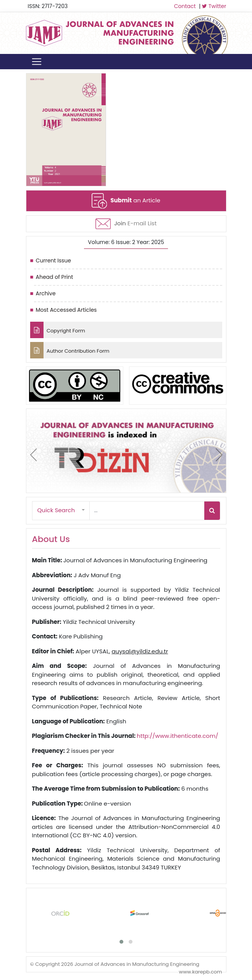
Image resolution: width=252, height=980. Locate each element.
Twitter (214, 6)
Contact (185, 6)
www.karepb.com (200, 972)
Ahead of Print (55, 277)
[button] (61, 510)
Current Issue (53, 260)
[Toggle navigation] (37, 62)
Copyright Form (58, 330)
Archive (46, 293)
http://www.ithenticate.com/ (177, 736)
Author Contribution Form (70, 350)
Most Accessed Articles (66, 310)
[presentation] (33, 455)
